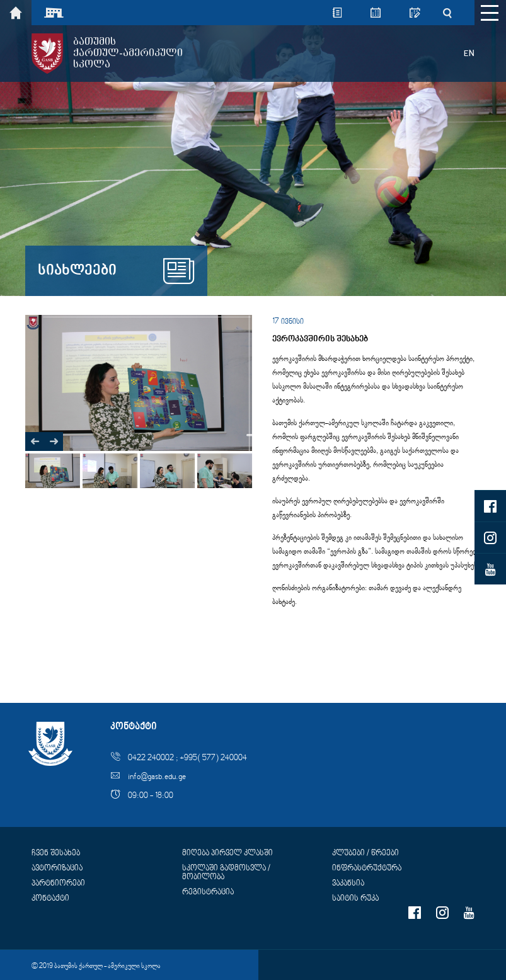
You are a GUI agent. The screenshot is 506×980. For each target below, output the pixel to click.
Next (252, 435)
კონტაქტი (50, 899)
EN (469, 54)
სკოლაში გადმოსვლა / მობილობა (226, 873)
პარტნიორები (58, 884)
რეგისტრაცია (208, 892)
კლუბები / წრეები (365, 853)
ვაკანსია (348, 884)
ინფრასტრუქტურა (367, 869)
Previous (35, 442)
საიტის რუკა (355, 899)
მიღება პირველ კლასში (227, 853)
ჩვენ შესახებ (56, 853)
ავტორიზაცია (57, 869)
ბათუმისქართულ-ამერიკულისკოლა (128, 53)
